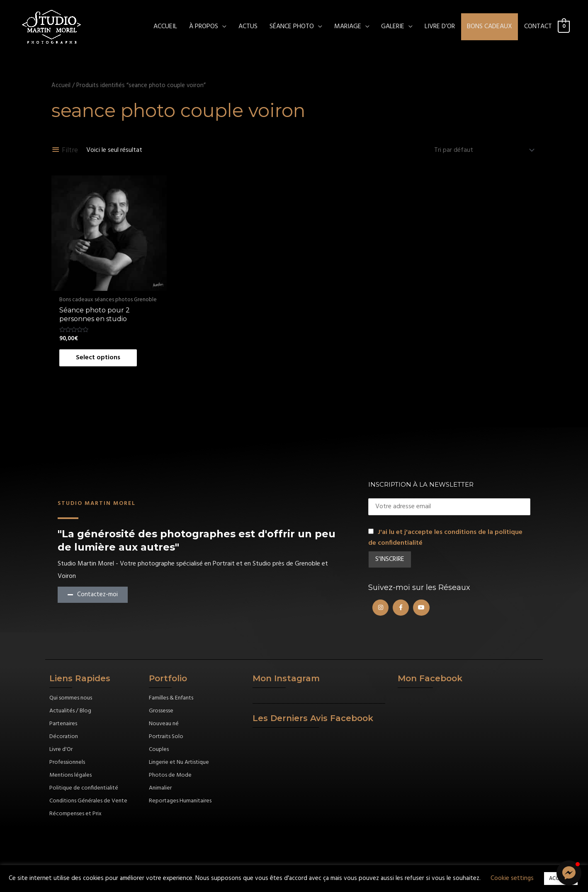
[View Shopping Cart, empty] (564, 27)
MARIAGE (348, 27)
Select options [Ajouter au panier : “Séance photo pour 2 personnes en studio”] (98, 358)
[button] (569, 873)
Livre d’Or (440, 27)
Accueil (61, 85)
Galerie (393, 27)
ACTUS (248, 27)
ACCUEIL (165, 27)
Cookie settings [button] (512, 878)
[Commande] (483, 150)
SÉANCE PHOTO (292, 27)
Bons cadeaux (490, 27)
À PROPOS (204, 27)
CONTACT (538, 27)
